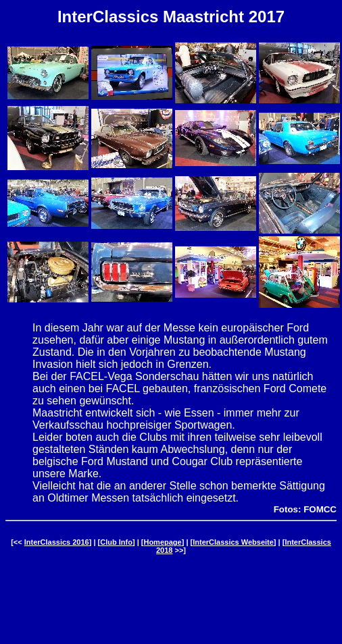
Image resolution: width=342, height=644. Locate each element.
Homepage (162, 542)
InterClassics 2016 (57, 542)
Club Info (116, 542)
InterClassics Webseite (233, 542)
